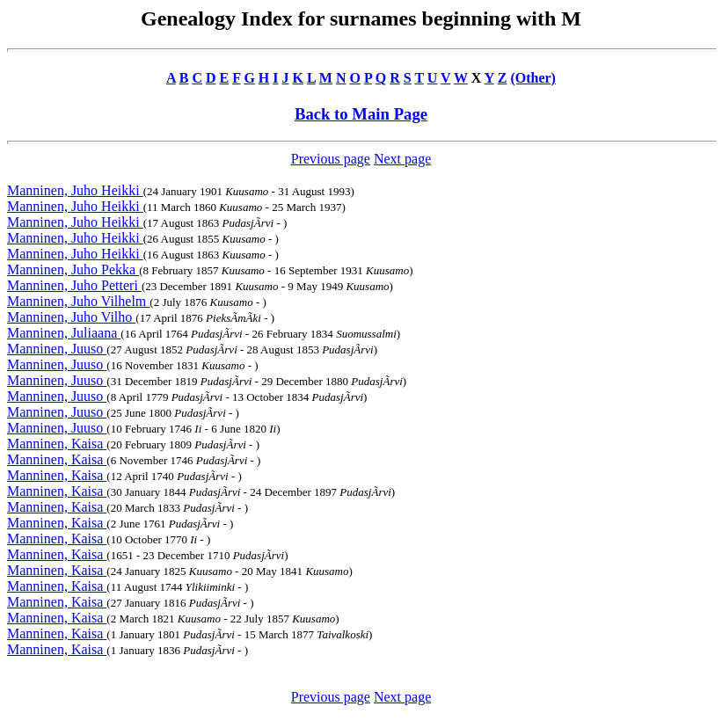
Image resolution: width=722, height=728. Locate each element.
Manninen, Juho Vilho (71, 317)
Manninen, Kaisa (57, 444)
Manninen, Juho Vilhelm (78, 301)
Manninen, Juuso (57, 349)
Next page (402, 159)
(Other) (533, 78)
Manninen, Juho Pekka (73, 269)
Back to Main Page (361, 114)
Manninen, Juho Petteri (74, 285)
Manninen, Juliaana (64, 333)
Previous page (331, 159)
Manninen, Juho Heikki (75, 190)
